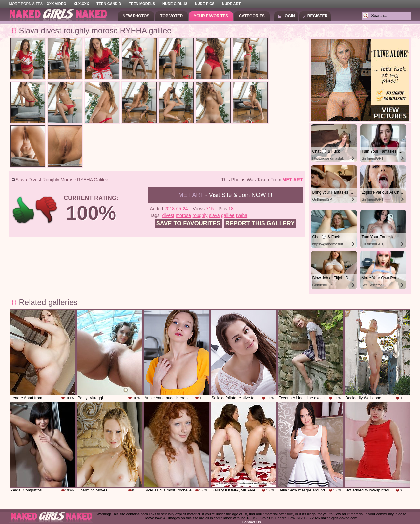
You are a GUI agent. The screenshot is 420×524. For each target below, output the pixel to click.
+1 (23, 210)
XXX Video (56, 4)
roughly (200, 215)
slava (214, 215)
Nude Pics (205, 4)
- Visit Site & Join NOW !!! (226, 195)
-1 (47, 210)
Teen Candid (109, 4)
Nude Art (231, 4)
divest (168, 215)
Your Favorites (211, 16)
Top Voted (171, 16)
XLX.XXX (81, 4)
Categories (252, 16)
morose (183, 215)
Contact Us (251, 522)
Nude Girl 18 (175, 4)
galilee (228, 215)
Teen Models (142, 4)
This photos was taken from (262, 180)
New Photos (136, 16)
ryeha (242, 215)
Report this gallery (260, 223)
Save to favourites (188, 223)
